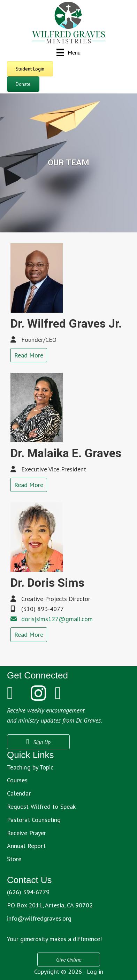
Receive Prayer (26, 833)
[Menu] (68, 52)
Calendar (19, 793)
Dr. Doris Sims (47, 583)
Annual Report (26, 846)
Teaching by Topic (30, 767)
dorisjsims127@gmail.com (57, 619)
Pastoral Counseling (34, 820)
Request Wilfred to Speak (41, 806)
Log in (95, 971)
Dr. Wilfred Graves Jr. (66, 323)
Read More (29, 355)
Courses (17, 780)
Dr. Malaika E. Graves (66, 453)
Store (14, 859)
